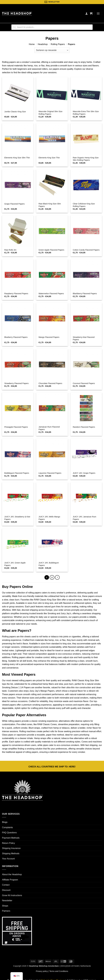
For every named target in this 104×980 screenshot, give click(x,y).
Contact (6, 885)
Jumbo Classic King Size (15, 112)
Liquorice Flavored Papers (50, 473)
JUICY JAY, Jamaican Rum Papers (84, 518)
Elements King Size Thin (49, 158)
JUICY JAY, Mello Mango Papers (49, 518)
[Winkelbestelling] (52, 50)
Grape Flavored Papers (14, 204)
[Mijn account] (87, 14)
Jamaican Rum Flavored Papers (49, 428)
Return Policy (8, 843)
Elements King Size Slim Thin (17, 158)
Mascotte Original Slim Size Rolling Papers (51, 113)
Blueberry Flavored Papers (16, 337)
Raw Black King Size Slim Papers (50, 205)
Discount (6, 890)
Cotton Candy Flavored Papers (86, 250)
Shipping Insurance (11, 848)
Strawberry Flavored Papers (16, 383)
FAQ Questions (9, 833)
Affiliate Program (10, 880)
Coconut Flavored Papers (84, 383)
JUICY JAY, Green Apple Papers (15, 564)
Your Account (8, 859)
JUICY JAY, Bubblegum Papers (49, 564)
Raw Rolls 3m (10, 250)
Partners (6, 911)
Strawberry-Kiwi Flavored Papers (84, 338)
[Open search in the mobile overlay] (52, 27)
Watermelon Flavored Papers (51, 294)
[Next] (57, 577)
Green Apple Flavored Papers (51, 250)
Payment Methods (11, 838)
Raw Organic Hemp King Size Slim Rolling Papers (86, 159)
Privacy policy (42, 971)
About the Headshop (12, 874)
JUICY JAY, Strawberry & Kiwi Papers (17, 518)
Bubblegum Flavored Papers (17, 473)
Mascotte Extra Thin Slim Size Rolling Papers (86, 113)
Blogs (5, 822)
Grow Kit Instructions (12, 895)
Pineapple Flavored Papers (16, 427)
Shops (5, 906)
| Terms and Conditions (58, 971)
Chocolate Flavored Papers (50, 383)
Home (32, 44)
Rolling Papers (58, 44)
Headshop (43, 44)
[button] (91, 14)
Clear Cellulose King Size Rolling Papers (84, 205)
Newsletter (7, 901)
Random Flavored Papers (84, 427)
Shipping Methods (11, 853)
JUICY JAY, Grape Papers (84, 473)
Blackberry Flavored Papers (85, 294)
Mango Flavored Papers (49, 337)
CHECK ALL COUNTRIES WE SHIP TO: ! (52, 767)
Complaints (7, 827)
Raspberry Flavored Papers (16, 294)
